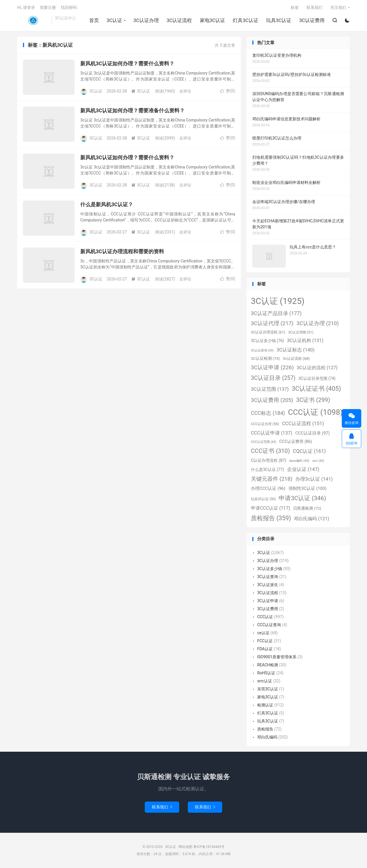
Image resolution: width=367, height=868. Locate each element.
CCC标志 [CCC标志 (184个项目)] (268, 413)
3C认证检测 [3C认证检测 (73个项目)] (265, 358)
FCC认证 (265, 641)
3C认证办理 (146, 20)
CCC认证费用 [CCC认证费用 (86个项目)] (296, 442)
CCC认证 (265, 617)
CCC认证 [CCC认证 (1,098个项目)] (315, 412)
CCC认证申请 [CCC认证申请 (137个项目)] (272, 433)
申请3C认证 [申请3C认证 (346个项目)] (302, 498)
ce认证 (263, 633)
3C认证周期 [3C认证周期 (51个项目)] (301, 332)
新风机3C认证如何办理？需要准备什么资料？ (132, 110)
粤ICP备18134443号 (209, 847)
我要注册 (48, 7)
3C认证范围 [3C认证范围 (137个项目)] (270, 389)
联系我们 (315, 7)
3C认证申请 (268, 601)
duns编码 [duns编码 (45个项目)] (299, 461)
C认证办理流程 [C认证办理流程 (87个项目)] (269, 460)
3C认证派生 (268, 585)
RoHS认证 (266, 673)
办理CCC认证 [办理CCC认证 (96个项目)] (268, 488)
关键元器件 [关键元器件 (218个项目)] (272, 479)
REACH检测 (268, 665)
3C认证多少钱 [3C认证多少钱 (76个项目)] (267, 341)
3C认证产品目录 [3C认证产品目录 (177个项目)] (276, 313)
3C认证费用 (312, 20)
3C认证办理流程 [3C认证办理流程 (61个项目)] (268, 332)
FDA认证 (265, 649)
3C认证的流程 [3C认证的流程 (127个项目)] (317, 368)
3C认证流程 (179, 20)
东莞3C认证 (268, 689)
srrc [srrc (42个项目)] (318, 461)
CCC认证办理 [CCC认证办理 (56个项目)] (265, 424)
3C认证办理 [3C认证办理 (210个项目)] (318, 323)
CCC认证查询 (269, 625)
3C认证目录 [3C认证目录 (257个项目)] (273, 378)
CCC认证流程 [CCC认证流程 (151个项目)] (303, 423)
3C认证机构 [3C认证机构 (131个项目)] (305, 340)
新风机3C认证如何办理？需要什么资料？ (127, 63)
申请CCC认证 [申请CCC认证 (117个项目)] (271, 508)
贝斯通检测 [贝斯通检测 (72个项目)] (307, 508)
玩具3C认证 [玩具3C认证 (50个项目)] (263, 499)
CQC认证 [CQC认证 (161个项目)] (309, 451)
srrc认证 (265, 681)
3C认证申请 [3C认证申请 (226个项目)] (272, 367)
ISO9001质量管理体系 (277, 657)
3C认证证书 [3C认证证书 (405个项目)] (316, 389)
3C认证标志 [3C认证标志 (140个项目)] (295, 350)
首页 (94, 20)
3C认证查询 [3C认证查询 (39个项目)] (262, 350)
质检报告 (265, 729)
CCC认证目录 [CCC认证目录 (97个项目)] (313, 433)
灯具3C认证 (246, 20)
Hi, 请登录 (26, 7)
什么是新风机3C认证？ (107, 204)
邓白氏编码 (267, 737)
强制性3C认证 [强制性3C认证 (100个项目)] (308, 488)
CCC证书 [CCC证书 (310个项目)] (270, 451)
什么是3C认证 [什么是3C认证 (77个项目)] (267, 470)
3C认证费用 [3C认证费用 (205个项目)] (272, 400)
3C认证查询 (268, 577)
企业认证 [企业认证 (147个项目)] (303, 469)
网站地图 (186, 847)
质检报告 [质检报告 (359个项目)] (271, 518)
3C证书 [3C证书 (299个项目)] (313, 400)
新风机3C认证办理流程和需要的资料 (122, 251)
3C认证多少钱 (270, 569)
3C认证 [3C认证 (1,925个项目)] (278, 301)
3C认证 (33, 20)
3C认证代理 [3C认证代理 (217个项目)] (272, 323)
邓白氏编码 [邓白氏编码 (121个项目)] (311, 519)
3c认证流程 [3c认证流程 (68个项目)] (296, 359)
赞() (228, 91)
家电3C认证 (213, 20)
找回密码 (69, 7)
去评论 (185, 91)
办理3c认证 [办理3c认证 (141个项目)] (314, 479)
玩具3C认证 (279, 20)
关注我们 (338, 7)
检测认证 (265, 705)
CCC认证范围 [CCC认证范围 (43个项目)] (264, 442)
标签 (295, 7)
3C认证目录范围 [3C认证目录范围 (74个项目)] (317, 378)
